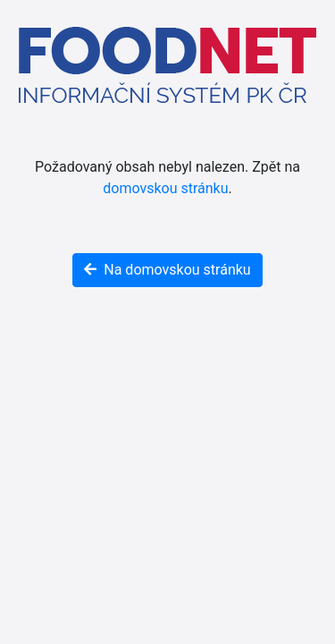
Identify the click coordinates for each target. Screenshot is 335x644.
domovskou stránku (165, 188)
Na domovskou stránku (167, 270)
